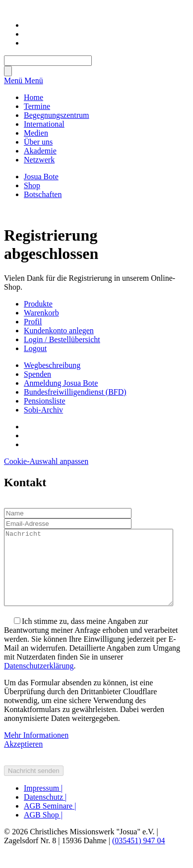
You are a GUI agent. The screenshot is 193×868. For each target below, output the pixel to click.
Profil (33, 322)
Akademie (40, 151)
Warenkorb (41, 313)
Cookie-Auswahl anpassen (46, 461)
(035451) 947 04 (139, 855)
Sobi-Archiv (43, 410)
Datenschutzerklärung (39, 681)
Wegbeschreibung (52, 365)
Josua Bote (41, 177)
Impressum (43, 803)
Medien (36, 133)
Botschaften (43, 194)
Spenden (37, 374)
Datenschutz (45, 812)
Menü (14, 80)
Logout (35, 348)
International (44, 124)
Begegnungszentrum (57, 115)
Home (33, 97)
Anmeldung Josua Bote (61, 383)
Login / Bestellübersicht (62, 339)
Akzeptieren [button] (23, 759)
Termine (37, 106)
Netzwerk (39, 160)
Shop (32, 185)
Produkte (38, 304)
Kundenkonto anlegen (59, 331)
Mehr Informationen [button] (36, 750)
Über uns (38, 142)
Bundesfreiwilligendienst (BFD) (75, 392)
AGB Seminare (50, 821)
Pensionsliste (45, 401)
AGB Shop (43, 830)
